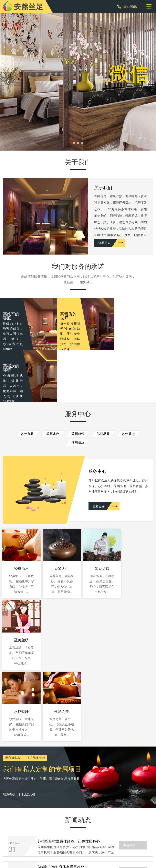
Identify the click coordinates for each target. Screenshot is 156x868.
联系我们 (107, 826)
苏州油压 (78, 388)
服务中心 (48, 826)
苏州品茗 (103, 379)
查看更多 (101, 244)
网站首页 (9, 826)
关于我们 (28, 826)
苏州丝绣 (78, 379)
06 (13, 748)
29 (13, 773)
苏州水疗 (53, 379)
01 (13, 722)
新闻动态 (87, 826)
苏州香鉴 (128, 379)
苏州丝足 (28, 379)
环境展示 (67, 826)
